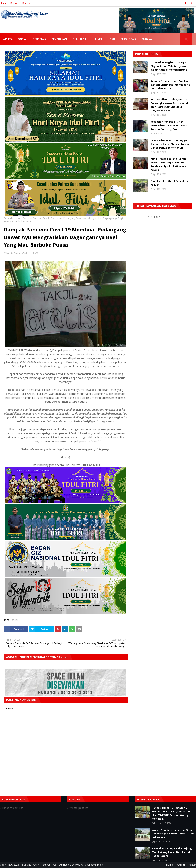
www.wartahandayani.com (89, 865)
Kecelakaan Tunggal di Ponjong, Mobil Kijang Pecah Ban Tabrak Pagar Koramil (172, 852)
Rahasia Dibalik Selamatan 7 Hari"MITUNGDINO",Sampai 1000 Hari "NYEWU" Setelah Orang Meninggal (172, 813)
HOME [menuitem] (111, 39)
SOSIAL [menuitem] (23, 39)
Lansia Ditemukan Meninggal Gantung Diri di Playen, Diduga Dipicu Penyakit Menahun (170, 144)
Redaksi (15, 3)
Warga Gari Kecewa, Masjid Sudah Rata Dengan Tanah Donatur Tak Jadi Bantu (173, 834)
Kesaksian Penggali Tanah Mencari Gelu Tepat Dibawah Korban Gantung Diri (169, 125)
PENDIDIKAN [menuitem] (59, 39)
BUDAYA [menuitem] (147, 39)
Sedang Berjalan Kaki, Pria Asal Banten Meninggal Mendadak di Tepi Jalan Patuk (171, 85)
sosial (18, 218)
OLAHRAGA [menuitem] (79, 39)
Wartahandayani (28, 865)
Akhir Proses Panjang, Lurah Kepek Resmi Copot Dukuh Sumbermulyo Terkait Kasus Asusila (168, 164)
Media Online (13, 253)
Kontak (26, 3)
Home (3, 3)
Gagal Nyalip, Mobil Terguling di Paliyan (171, 183)
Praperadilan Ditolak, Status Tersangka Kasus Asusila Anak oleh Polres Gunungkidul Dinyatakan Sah (170, 105)
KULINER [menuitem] (97, 39)
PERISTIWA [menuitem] (39, 39)
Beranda (8, 218)
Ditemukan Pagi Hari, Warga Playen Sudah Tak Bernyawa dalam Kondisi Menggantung (169, 66)
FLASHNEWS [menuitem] (128, 39)
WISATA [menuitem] (8, 39)
